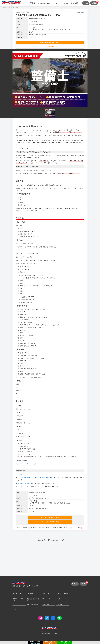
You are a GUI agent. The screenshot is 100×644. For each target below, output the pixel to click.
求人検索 (32, 3)
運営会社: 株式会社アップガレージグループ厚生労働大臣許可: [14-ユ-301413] (50, 631)
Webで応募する (50, 642)
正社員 (19, 528)
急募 (79, 528)
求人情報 (59, 599)
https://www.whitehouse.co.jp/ (26, 464)
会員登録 (95, 3)
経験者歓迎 (26, 528)
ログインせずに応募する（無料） (50, 518)
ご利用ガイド (45, 593)
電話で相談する (35, 642)
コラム (66, 3)
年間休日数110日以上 (45, 528)
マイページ (58, 3)
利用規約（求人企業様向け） (19, 600)
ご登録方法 (30, 593)
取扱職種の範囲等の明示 (33, 600)
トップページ (4, 8)
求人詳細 (16, 8)
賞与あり (67, 528)
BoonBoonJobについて (45, 3)
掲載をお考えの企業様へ (33, 605)
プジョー (74, 528)
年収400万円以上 (57, 528)
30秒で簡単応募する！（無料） (50, 43)
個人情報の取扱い (47, 599)
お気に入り (51, 47)
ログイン (86, 3)
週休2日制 (34, 528)
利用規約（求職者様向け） (62, 594)
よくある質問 (75, 3)
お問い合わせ (60, 604)
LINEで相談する (65, 642)
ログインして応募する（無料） (50, 522)
